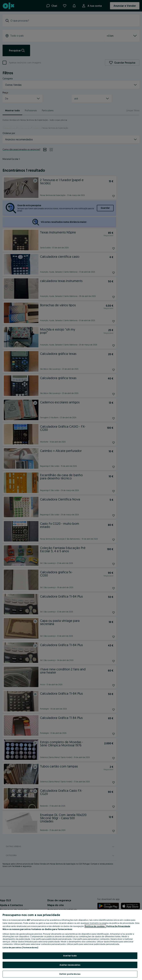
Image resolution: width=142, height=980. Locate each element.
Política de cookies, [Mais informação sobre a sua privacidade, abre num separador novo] (95, 926)
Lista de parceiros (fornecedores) (20, 947)
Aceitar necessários (70, 965)
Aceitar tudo (70, 956)
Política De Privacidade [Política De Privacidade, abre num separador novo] (118, 926)
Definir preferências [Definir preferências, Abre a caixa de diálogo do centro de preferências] (70, 974)
